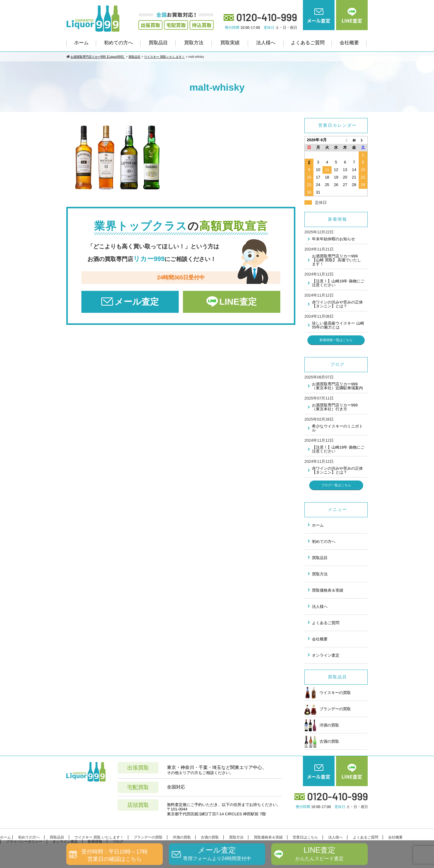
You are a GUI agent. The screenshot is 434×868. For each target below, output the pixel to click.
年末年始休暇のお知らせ (333, 239)
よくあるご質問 (308, 43)
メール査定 (137, 302)
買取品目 (158, 43)
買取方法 (194, 43)
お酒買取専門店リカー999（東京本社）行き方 (335, 407)
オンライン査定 (326, 655)
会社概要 (349, 43)
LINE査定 (238, 302)
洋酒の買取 (322, 725)
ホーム (81, 43)
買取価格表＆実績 (328, 590)
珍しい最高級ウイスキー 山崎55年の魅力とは (338, 325)
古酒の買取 (322, 742)
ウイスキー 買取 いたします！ (99, 837)
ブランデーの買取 (328, 709)
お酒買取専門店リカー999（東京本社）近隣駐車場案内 (337, 386)
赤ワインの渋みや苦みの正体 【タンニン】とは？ (337, 304)
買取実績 (230, 43)
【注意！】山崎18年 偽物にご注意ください (338, 283)
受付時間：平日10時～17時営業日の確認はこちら (115, 855)
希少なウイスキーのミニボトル (337, 428)
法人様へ (266, 43)
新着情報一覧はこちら (336, 340)
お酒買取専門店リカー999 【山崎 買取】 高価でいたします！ (337, 260)
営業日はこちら (305, 837)
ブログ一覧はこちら (336, 485)
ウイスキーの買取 (328, 693)
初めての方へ (118, 43)
